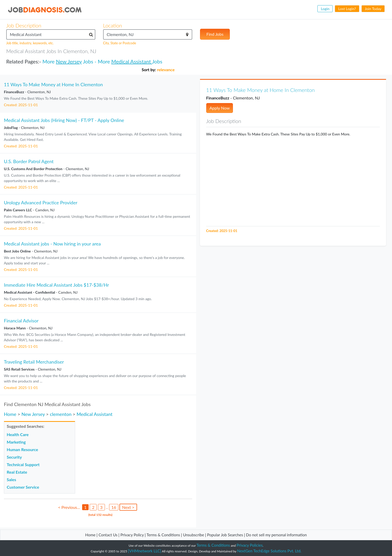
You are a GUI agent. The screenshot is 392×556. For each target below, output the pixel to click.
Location (113, 25)
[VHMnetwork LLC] (145, 551)
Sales (11, 479)
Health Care (18, 434)
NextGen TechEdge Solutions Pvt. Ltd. (269, 551)
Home (10, 414)
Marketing (16, 442)
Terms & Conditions (164, 535)
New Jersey (69, 61)
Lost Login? (347, 9)
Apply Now (220, 108)
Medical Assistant (132, 61)
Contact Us (108, 535)
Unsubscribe (193, 535)
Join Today (373, 9)
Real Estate (17, 472)
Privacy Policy (132, 535)
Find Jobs (215, 34)
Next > (128, 507)
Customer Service (23, 487)
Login (325, 9)
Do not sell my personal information (276, 535)
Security (14, 457)
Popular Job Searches (225, 535)
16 (114, 507)
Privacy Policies (250, 545)
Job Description (24, 25)
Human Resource (22, 449)
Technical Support (23, 464)
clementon (61, 414)
